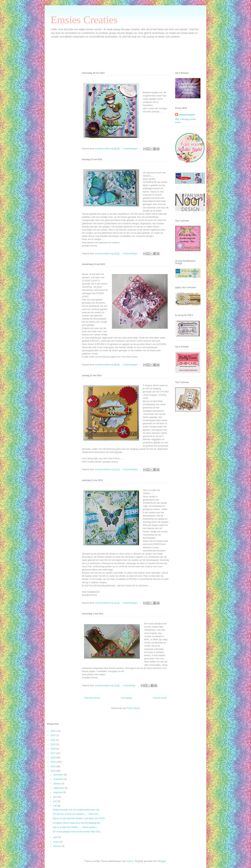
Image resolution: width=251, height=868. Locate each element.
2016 (53, 758)
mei (56, 806)
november (59, 779)
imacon (130, 861)
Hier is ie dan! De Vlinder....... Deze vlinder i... (75, 827)
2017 (53, 753)
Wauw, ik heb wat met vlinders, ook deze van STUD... (80, 818)
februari (58, 846)
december (59, 775)
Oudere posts (160, 698)
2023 (53, 731)
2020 (53, 744)
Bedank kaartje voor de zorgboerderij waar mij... (77, 810)
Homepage (127, 698)
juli (55, 797)
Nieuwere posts (92, 698)
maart (57, 842)
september (59, 788)
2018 (53, 749)
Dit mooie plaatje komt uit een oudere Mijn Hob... (77, 832)
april (56, 837)
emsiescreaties (187, 115)
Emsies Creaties (84, 20)
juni (55, 801)
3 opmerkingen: (131, 603)
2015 (53, 762)
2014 (53, 766)
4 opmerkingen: (131, 149)
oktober (57, 784)
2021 (53, 740)
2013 (53, 771)
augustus (58, 792)
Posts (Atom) (133, 708)
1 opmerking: (129, 685)
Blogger (162, 861)
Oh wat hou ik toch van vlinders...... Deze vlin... (76, 814)
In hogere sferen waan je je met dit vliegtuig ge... (77, 823)
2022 (53, 735)
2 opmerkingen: (131, 254)
